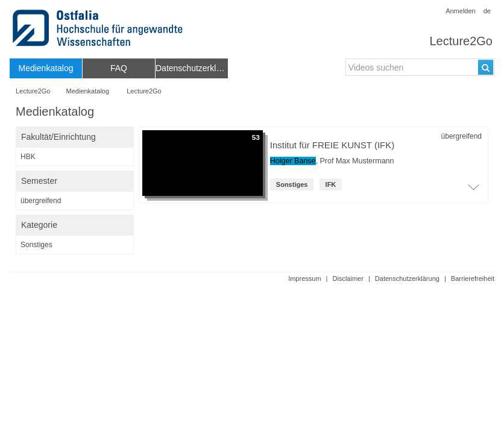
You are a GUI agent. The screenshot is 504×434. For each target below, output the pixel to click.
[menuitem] (46, 68)
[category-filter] (75, 245)
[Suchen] (486, 67)
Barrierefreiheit (473, 278)
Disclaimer (348, 278)
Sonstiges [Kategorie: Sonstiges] (292, 184)
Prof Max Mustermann (357, 161)
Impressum (304, 278)
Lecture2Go (461, 41)
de (487, 11)
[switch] (75, 137)
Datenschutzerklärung (407, 278)
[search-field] (420, 67)
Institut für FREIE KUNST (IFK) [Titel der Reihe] (332, 145)
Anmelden (461, 11)
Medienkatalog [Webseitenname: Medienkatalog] (88, 91)
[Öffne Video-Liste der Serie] (473, 190)
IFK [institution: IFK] (331, 184)
